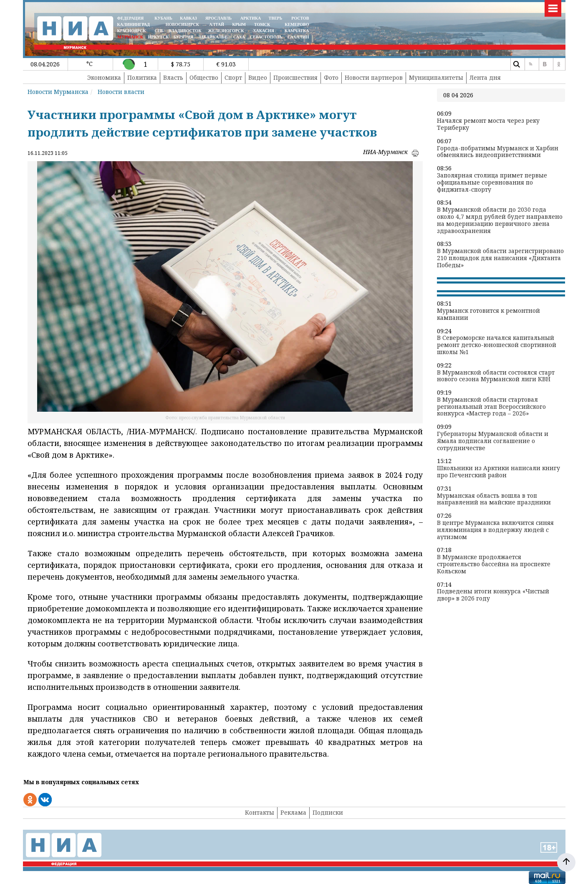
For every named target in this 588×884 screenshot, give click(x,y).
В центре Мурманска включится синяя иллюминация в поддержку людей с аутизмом (495, 530)
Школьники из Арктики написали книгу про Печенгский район (498, 472)
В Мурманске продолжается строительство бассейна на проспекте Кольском (494, 564)
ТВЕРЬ (276, 18)
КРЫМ (239, 24)
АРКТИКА (251, 18)
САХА (239, 37)
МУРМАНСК (130, 37)
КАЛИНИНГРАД (134, 24)
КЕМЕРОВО (297, 24)
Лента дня (485, 77)
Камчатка (296, 31)
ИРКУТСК (158, 37)
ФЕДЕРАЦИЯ (131, 18)
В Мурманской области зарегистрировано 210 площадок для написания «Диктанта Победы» (500, 258)
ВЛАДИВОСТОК (185, 31)
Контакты (260, 812)
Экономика (104, 77)
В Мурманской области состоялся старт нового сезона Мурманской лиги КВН (496, 376)
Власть (173, 77)
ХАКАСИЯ (263, 31)
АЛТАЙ (217, 24)
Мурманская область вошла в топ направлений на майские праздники (494, 499)
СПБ (159, 31)
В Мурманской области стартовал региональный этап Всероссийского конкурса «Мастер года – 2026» (491, 407)
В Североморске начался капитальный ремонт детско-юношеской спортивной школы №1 (497, 345)
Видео (258, 77)
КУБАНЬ (163, 18)
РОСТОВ (300, 18)
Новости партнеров (374, 77)
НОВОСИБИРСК (182, 24)
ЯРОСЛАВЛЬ (218, 18)
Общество (204, 77)
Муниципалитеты (436, 77)
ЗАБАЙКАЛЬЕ (214, 37)
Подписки (328, 812)
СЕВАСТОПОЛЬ (266, 37)
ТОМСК (263, 24)
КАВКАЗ (188, 18)
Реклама (293, 812)
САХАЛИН (298, 37)
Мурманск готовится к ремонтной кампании (488, 314)
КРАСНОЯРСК (132, 31)
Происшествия (295, 77)
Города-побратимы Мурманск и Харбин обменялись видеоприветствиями (498, 152)
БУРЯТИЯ (184, 37)
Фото (331, 77)
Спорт (233, 77)
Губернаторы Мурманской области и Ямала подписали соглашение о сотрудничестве (493, 441)
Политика (142, 77)
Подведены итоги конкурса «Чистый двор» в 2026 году (493, 595)
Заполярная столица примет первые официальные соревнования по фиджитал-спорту (492, 182)
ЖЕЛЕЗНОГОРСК (226, 31)
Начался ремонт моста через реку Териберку (488, 124)
